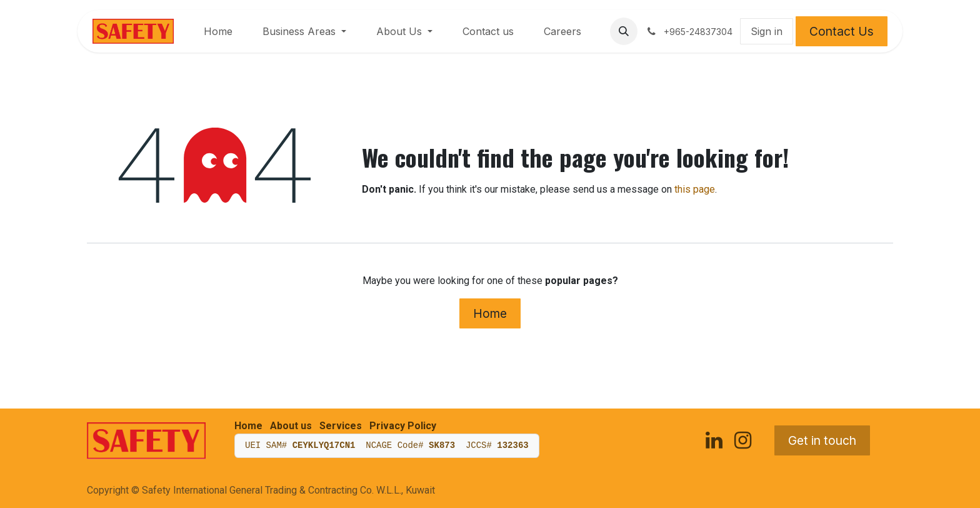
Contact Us (842, 31)
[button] (624, 31)
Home (490, 313)
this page (695, 189)
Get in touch (822, 440)
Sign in (767, 31)
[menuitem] (218, 31)
